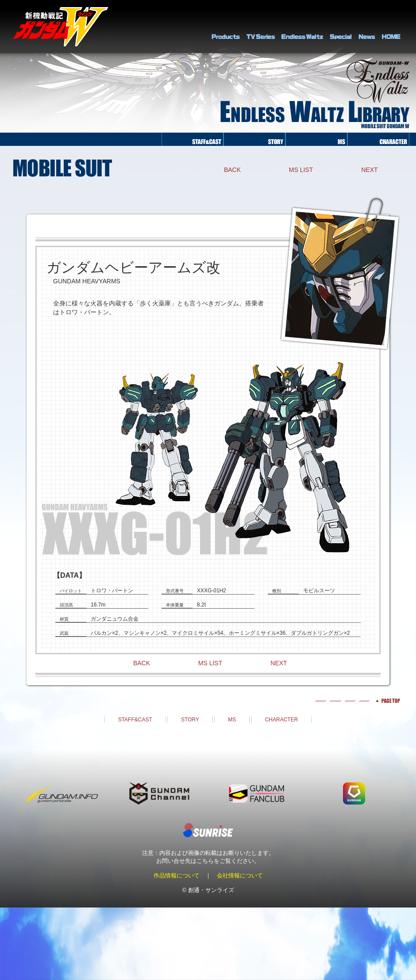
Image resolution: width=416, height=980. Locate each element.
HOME (391, 27)
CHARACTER (282, 720)
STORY (190, 720)
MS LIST (301, 170)
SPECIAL (341, 27)
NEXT (369, 170)
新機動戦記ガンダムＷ (61, 27)
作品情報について (177, 875)
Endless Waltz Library (302, 27)
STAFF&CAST (135, 720)
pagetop (208, 701)
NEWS (367, 27)
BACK (232, 170)
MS (232, 720)
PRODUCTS (226, 27)
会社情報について (240, 875)
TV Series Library (261, 27)
